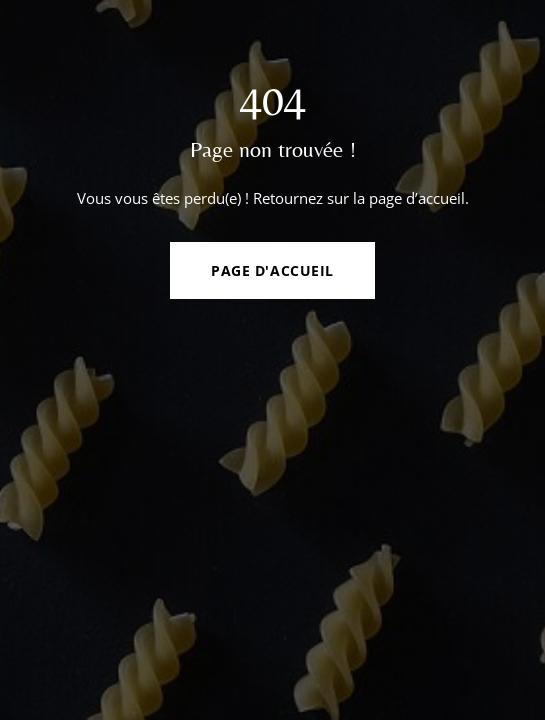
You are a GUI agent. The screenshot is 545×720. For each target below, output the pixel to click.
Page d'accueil (272, 270)
